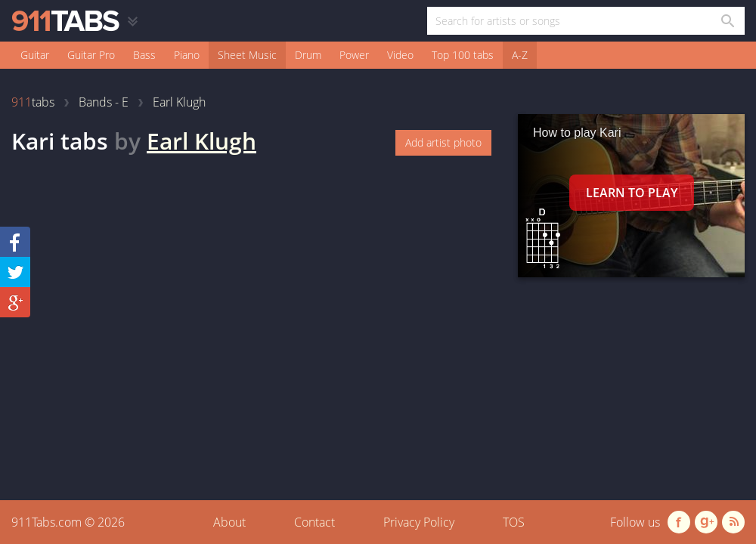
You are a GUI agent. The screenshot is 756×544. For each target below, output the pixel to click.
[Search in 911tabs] (727, 21)
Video (400, 55)
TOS (514, 522)
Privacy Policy (419, 522)
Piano (187, 55)
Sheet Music (247, 55)
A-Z (520, 55)
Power (354, 55)
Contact (314, 522)
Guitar (35, 55)
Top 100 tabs (463, 55)
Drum (308, 55)
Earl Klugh (201, 141)
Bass (144, 55)
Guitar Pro (91, 55)
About (229, 522)
